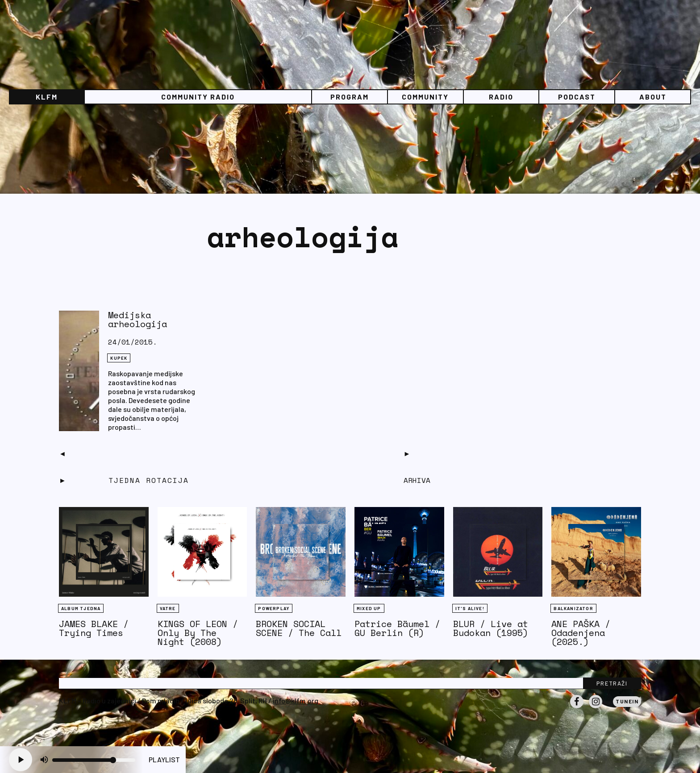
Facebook (577, 708)
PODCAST (577, 97)
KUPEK (119, 358)
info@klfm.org (296, 700)
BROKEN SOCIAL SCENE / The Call (299, 628)
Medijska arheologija (137, 319)
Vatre (168, 608)
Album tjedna (81, 608)
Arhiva (417, 480)
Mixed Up (369, 608)
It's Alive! (470, 608)
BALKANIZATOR (573, 608)
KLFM (47, 97)
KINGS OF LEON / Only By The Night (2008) (198, 633)
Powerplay (274, 608)
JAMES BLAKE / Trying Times (94, 628)
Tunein (627, 701)
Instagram (596, 708)
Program (350, 97)
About (653, 97)
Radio (501, 97)
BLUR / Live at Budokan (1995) (491, 628)
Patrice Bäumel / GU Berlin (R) (397, 628)
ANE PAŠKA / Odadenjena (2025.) (581, 633)
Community (425, 97)
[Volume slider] (94, 760)
